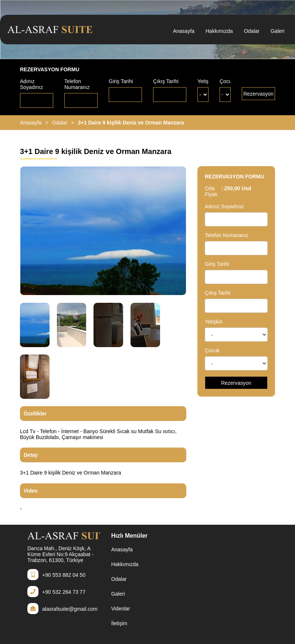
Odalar (252, 31)
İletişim (119, 623)
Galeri (277, 31)
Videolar (121, 609)
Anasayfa (184, 31)
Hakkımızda (219, 31)
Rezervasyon (258, 94)
